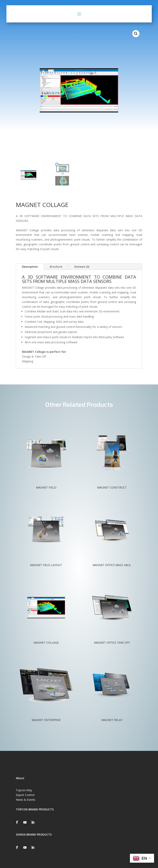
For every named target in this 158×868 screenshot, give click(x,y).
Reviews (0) (82, 267)
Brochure (56, 267)
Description (30, 267)
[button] (136, 34)
